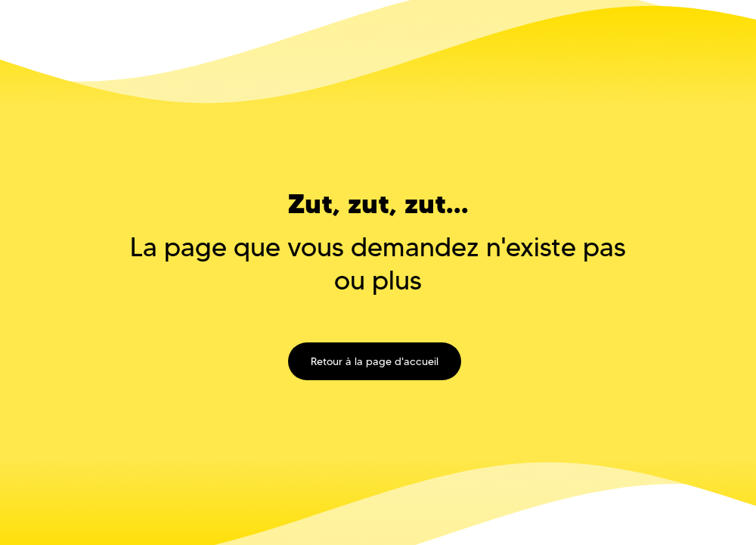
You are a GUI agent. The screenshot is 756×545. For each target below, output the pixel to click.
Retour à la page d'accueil (375, 361)
